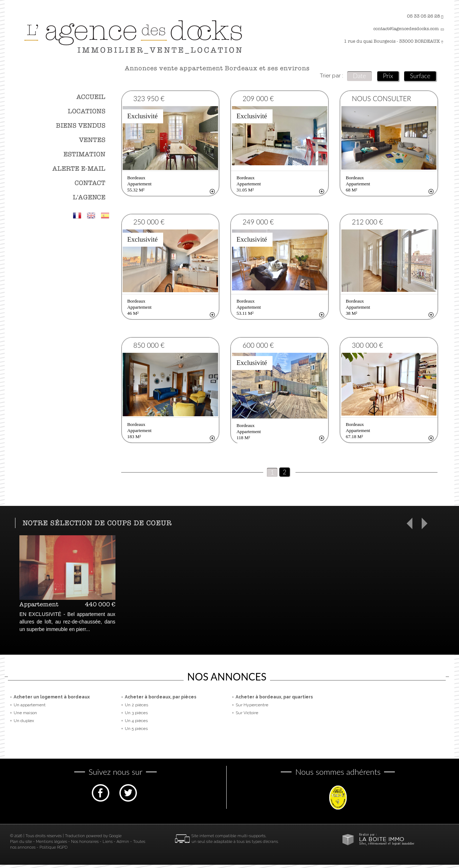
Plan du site (21, 845)
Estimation (84, 154)
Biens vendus (81, 126)
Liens (108, 845)
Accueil (91, 97)
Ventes (92, 140)
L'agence (89, 197)
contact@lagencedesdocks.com (406, 29)
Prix (388, 76)
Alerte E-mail (79, 169)
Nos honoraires (85, 845)
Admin (123, 845)
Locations (87, 111)
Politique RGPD (53, 851)
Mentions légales (51, 845)
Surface (420, 76)
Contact (90, 183)
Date (359, 76)
